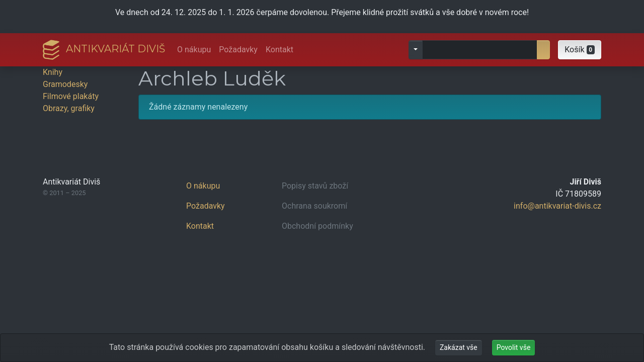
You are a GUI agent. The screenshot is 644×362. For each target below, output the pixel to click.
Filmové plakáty (71, 96)
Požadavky (238, 50)
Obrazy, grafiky (69, 108)
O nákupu (194, 50)
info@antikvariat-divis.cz (557, 206)
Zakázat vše (459, 347)
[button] (580, 50)
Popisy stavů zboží (315, 186)
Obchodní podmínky (317, 226)
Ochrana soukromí (314, 206)
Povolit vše (514, 347)
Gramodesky (65, 84)
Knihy (53, 72)
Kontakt (279, 50)
